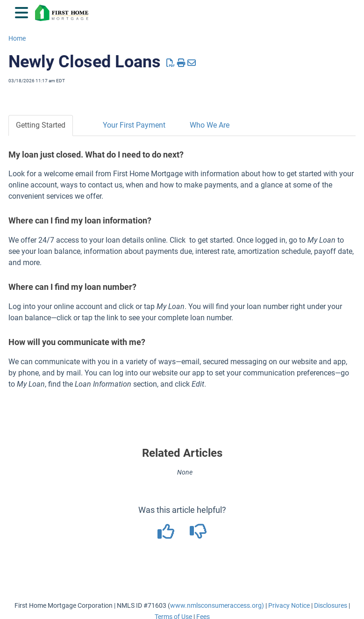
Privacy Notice (289, 605)
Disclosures (331, 605)
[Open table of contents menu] (23, 11)
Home (17, 38)
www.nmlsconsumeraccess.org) (217, 605)
